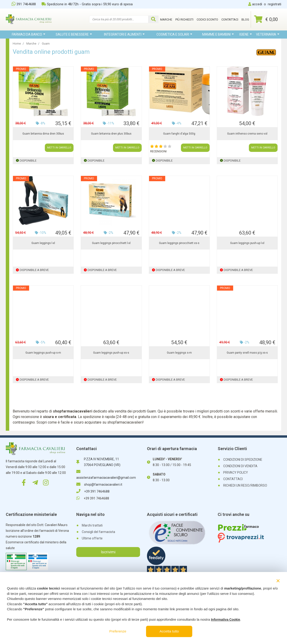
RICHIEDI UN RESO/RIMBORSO (245, 485)
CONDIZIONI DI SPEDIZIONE (243, 460)
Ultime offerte (92, 538)
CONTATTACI (233, 479)
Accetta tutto (169, 631)
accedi (257, 4)
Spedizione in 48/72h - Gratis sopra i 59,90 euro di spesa (87, 4)
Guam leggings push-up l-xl (247, 243)
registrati (275, 4)
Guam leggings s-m (179, 353)
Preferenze (118, 631)
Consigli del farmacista (98, 532)
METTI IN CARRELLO (59, 148)
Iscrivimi (108, 552)
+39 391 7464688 (93, 491)
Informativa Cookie (226, 620)
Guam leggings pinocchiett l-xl (111, 243)
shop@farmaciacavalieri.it (99, 485)
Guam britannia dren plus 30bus (111, 134)
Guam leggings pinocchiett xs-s (179, 243)
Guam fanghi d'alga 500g (179, 134)
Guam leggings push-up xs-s (111, 353)
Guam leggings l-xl (43, 243)
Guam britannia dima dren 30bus (43, 134)
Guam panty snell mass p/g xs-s (247, 353)
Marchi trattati (92, 525)
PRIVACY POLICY (236, 472)
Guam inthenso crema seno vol (247, 134)
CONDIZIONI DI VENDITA (240, 466)
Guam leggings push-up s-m (43, 353)
